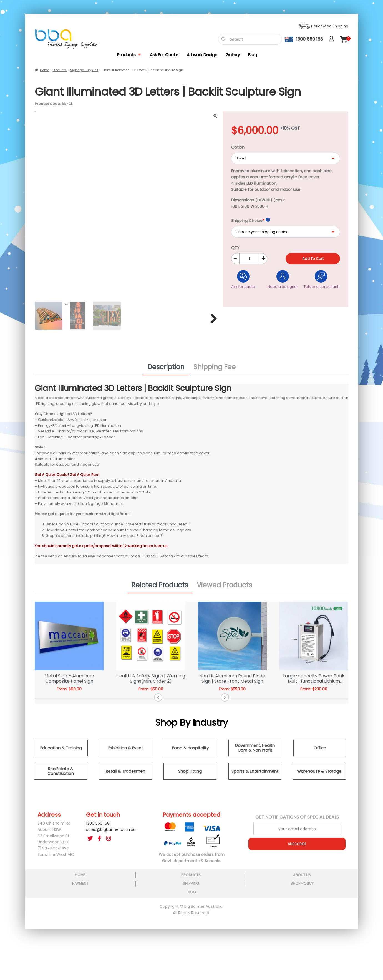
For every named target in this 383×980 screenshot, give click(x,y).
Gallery (233, 55)
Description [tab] (166, 369)
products (96, 929)
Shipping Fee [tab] (215, 369)
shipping (239, 929)
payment (191, 929)
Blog (253, 55)
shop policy (286, 929)
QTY (235, 248)
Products (129, 55)
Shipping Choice (251, 220)
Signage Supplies (84, 70)
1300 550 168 (98, 825)
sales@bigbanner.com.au (111, 831)
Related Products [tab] (160, 587)
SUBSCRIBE (297, 846)
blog (334, 929)
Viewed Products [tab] (224, 587)
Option (238, 147)
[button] (180, 699)
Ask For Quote (164, 55)
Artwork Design (202, 55)
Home (45, 70)
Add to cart (313, 259)
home (49, 929)
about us (143, 929)
